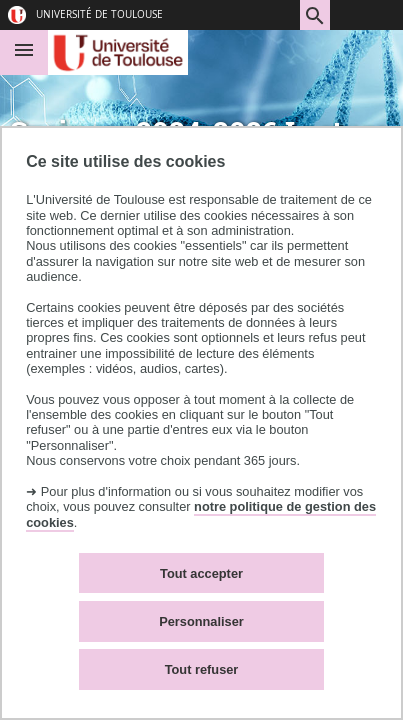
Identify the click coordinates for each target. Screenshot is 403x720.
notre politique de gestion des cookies (201, 514)
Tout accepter (201, 573)
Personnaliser (201, 621)
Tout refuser (202, 669)
